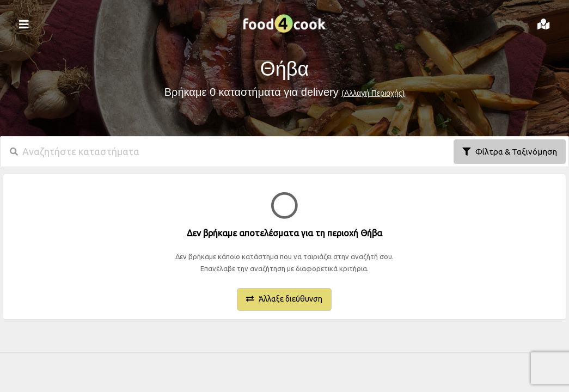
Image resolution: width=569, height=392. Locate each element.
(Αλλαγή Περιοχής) (373, 93)
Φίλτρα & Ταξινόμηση (510, 152)
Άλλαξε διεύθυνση (284, 299)
